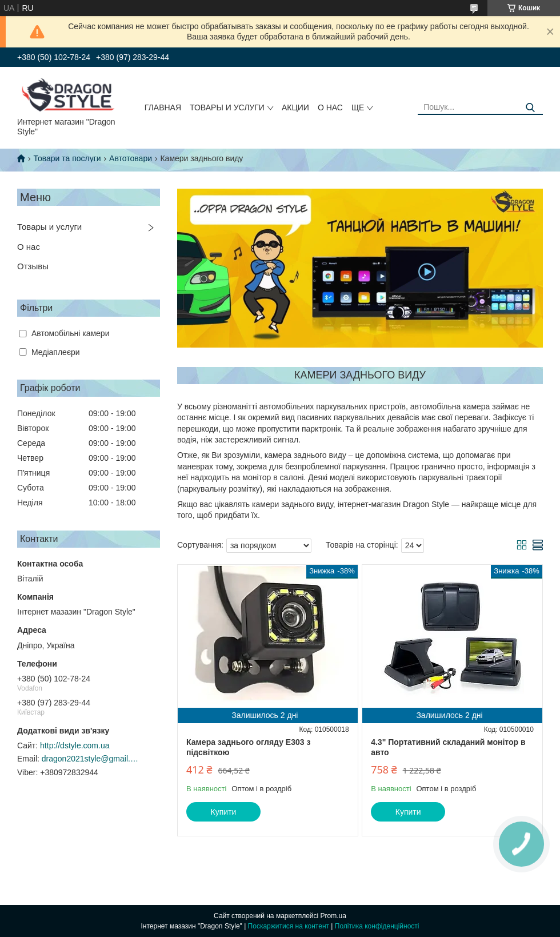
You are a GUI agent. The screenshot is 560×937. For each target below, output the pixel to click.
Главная (163, 107)
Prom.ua (333, 916)
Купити (224, 812)
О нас (330, 107)
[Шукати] (530, 108)
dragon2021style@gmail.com (90, 759)
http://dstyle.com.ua (75, 745)
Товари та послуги (67, 158)
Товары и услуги (227, 107)
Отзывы (33, 266)
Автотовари (131, 158)
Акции (295, 107)
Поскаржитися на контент (289, 926)
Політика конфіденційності (377, 926)
